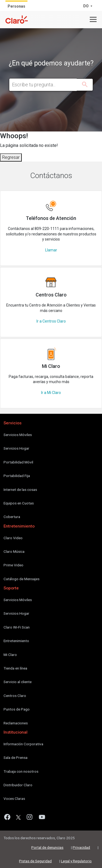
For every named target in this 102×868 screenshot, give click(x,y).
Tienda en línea (15, 668)
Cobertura (12, 517)
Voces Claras (14, 798)
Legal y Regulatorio (76, 861)
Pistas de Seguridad (35, 861)
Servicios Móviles (18, 435)
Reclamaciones (16, 723)
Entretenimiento (16, 641)
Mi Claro (10, 655)
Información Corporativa (23, 744)
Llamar (51, 250)
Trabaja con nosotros (21, 771)
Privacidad (81, 847)
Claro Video (13, 538)
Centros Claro (15, 696)
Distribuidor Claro (18, 785)
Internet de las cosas (20, 490)
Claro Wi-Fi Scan (17, 627)
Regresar (11, 157)
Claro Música (14, 551)
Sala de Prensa (16, 757)
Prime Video (13, 565)
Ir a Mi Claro (51, 393)
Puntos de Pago (17, 709)
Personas (16, 6)
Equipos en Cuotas (19, 503)
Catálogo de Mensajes (21, 579)
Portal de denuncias (47, 847)
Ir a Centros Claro (51, 321)
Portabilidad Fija (17, 476)
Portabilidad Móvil (18, 462)
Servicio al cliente (18, 682)
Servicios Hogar (16, 448)
